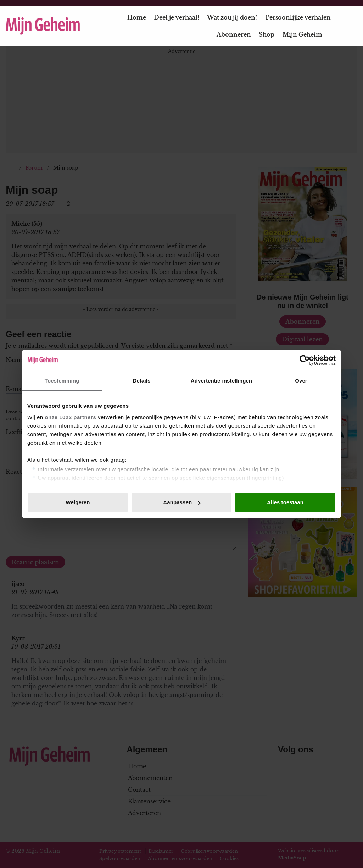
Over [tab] (301, 381)
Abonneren (234, 34)
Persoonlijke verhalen (298, 17)
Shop (267, 34)
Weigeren (78, 502)
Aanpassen (182, 502)
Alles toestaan (285, 502)
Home (137, 17)
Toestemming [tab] (62, 381)
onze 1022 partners (70, 417)
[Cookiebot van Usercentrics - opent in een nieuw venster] (305, 360)
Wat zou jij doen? (232, 17)
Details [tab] (142, 381)
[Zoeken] (352, 26)
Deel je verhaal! (177, 17)
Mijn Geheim (307, 34)
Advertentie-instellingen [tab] (221, 381)
